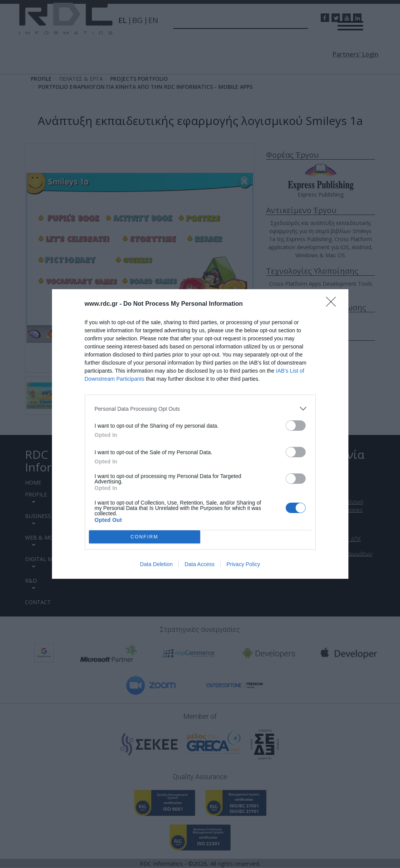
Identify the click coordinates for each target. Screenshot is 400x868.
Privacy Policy (243, 564)
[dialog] (200, 434)
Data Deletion (156, 564)
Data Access (199, 564)
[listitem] (200, 409)
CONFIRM (145, 537)
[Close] (333, 304)
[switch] (296, 426)
